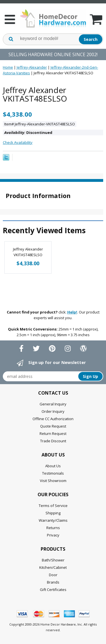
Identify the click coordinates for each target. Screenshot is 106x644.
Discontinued (28, 132)
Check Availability (18, 142)
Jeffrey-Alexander (32, 67)
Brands (53, 582)
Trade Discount (53, 441)
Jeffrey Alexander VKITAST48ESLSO (28, 252)
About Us (53, 466)
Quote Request (53, 426)
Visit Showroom (53, 481)
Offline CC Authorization (53, 419)
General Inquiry (53, 404)
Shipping (53, 513)
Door (53, 575)
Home (8, 67)
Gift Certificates (53, 590)
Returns (53, 528)
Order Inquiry (53, 411)
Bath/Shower (53, 560)
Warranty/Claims (53, 520)
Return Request (53, 433)
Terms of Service (53, 506)
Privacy (53, 535)
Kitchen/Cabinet (53, 567)
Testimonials (53, 473)
